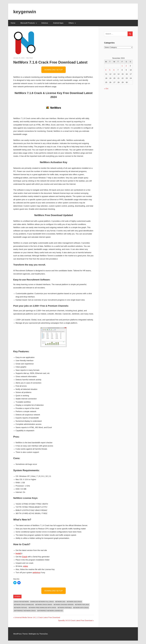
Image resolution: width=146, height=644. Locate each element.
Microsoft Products (29, 23)
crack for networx (21, 602)
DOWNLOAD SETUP (54, 70)
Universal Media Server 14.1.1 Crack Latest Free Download (37, 617)
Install (19, 553)
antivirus (36, 573)
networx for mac (21, 608)
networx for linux (82, 605)
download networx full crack (42, 602)
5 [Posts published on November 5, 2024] (110, 70)
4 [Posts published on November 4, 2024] (106, 70)
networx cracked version (64, 605)
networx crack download (24, 605)
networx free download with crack (42, 608)
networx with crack (81, 608)
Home (13, 23)
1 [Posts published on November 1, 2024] (122, 66)
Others (72, 23)
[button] (25, 43)
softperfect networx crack (25, 611)
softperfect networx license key (50, 611)
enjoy (26, 566)
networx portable (65, 608)
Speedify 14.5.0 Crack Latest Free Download (75, 621)
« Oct (106, 89)
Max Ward (29, 58)
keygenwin (25, 12)
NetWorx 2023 (60, 602)
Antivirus (45, 23)
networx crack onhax (44, 605)
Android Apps (58, 23)
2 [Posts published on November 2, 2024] (126, 66)
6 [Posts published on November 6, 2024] (114, 70)
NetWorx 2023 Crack (74, 602)
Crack (25, 557)
